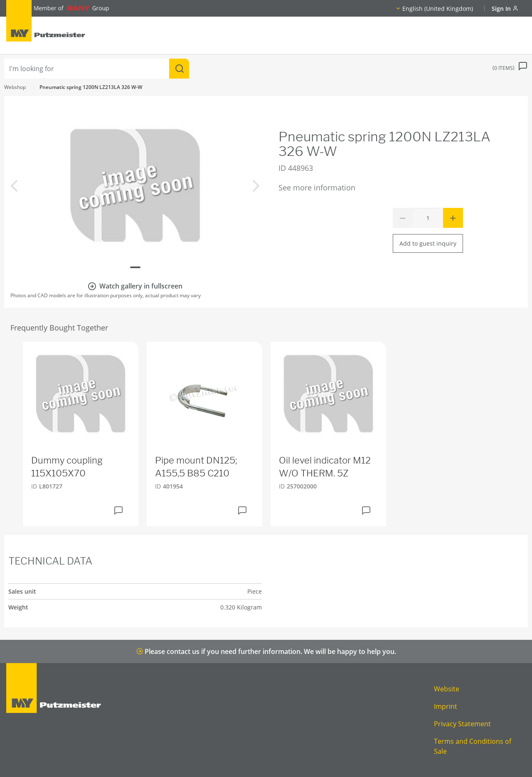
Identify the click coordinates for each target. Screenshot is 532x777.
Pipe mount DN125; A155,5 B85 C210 (196, 467)
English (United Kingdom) (438, 9)
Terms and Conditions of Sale (473, 746)
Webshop (15, 87)
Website (447, 689)
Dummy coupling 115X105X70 (67, 467)
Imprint (446, 706)
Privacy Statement (462, 724)
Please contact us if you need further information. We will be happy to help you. (266, 651)
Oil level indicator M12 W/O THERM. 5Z (325, 467)
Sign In (505, 9)
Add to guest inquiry (428, 243)
